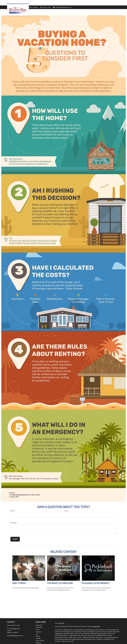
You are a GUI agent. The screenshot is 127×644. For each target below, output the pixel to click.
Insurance (39, 626)
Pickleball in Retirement (96, 578)
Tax (37, 629)
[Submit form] (15, 534)
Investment (39, 622)
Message (14, 517)
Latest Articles (40, 635)
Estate (38, 624)
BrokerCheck (96, 621)
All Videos (39, 637)
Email (66, 505)
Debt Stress (19, 578)
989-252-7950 (46, 2)
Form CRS (61, 618)
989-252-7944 (15, 620)
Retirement (39, 620)
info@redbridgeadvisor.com (62, 2)
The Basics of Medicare (60, 578)
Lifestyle (38, 633)
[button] (71, 7)
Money (38, 631)
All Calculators (40, 639)
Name (12, 505)
